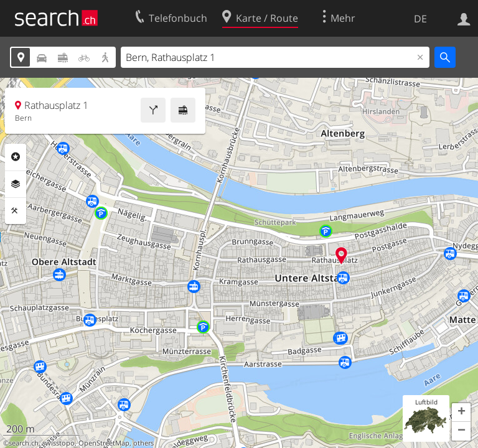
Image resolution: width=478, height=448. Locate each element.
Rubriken (16, 157)
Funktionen (16, 211)
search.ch (24, 443)
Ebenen (16, 184)
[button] (461, 413)
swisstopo (59, 443)
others (143, 443)
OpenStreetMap (104, 443)
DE (420, 19)
